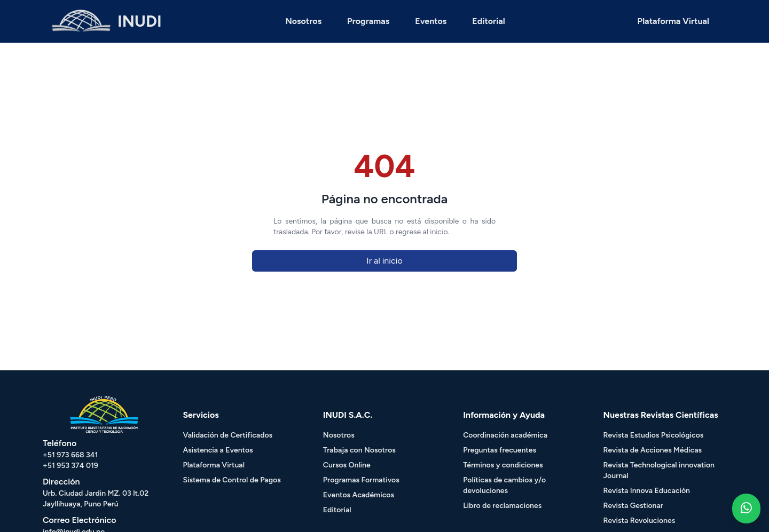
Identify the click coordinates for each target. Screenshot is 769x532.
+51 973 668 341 (70, 455)
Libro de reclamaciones (502, 506)
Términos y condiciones (503, 465)
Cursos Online (347, 465)
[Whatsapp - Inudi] (746, 509)
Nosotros (303, 21)
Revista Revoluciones (639, 521)
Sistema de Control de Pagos (232, 480)
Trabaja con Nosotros (359, 450)
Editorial (488, 21)
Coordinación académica (505, 435)
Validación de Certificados (227, 435)
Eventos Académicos (359, 495)
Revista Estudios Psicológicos (654, 435)
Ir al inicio (384, 261)
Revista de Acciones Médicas (653, 450)
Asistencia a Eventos (218, 450)
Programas (368, 21)
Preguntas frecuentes (500, 450)
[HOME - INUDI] (107, 21)
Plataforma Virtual (673, 21)
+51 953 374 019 (70, 466)
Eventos (431, 21)
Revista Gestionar (633, 506)
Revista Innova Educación (647, 491)
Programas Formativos (361, 480)
